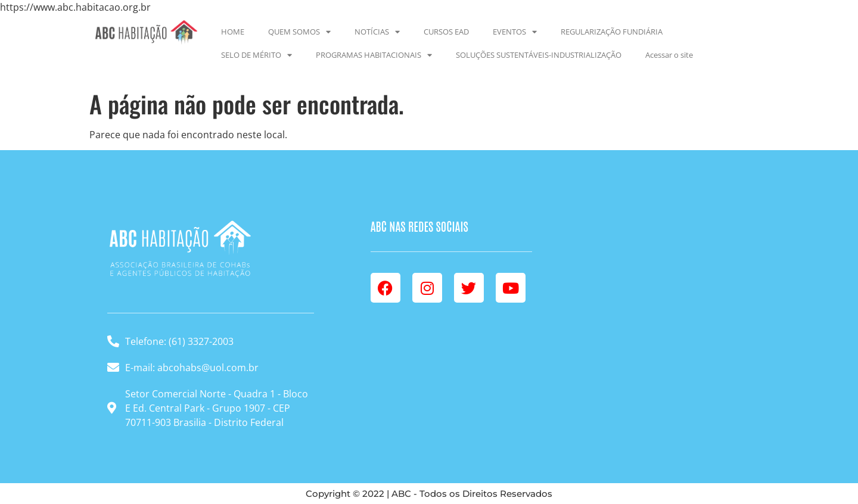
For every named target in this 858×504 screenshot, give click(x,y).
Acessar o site (669, 55)
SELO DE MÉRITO (257, 55)
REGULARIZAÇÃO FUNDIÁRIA (612, 32)
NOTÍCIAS (377, 32)
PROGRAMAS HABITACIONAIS (374, 55)
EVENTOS (515, 32)
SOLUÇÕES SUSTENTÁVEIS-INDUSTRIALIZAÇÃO (539, 55)
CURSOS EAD (446, 32)
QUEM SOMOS (299, 32)
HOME (233, 32)
